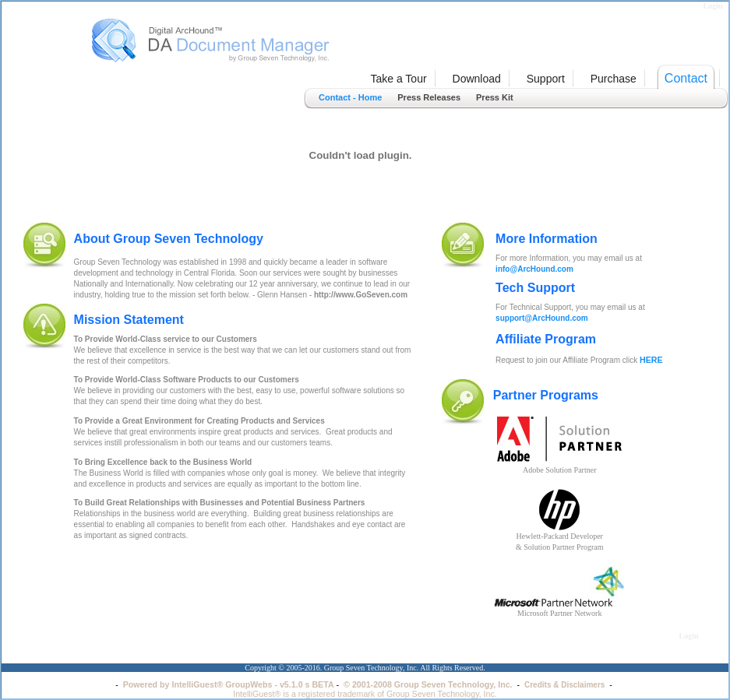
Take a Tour (398, 79)
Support (546, 79)
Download (477, 79)
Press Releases (429, 97)
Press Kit (495, 97)
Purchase (614, 79)
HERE (651, 360)
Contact (686, 78)
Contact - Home (350, 97)
